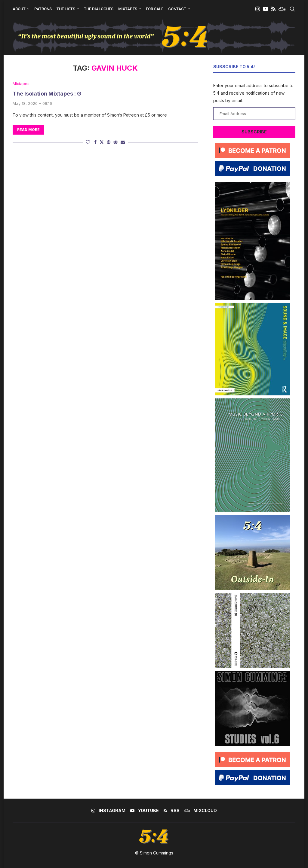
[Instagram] (258, 9)
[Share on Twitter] (102, 142)
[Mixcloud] (282, 9)
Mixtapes (128, 9)
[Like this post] (88, 142)
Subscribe (254, 132)
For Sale (155, 9)
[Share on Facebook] (95, 142)
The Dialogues (99, 9)
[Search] (292, 9)
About (19, 9)
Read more (28, 130)
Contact (177, 9)
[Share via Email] (123, 142)
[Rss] (273, 9)
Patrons (43, 9)
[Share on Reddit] (115, 142)
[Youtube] (266, 9)
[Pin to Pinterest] (109, 142)
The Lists (66, 9)
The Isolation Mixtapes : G (47, 94)
